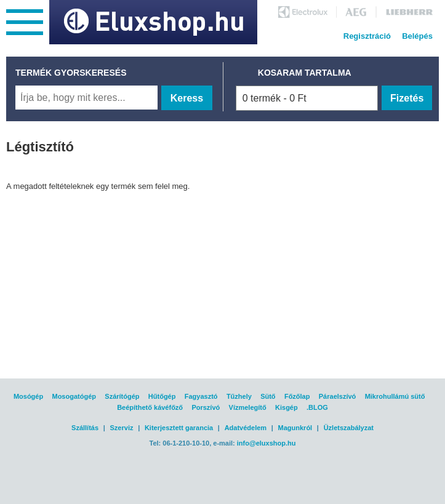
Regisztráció (367, 36)
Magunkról (295, 428)
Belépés (417, 36)
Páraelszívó (338, 396)
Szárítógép (122, 396)
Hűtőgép (162, 396)
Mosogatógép (74, 396)
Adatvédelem (246, 428)
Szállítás (85, 428)
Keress (187, 98)
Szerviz (122, 428)
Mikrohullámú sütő (395, 396)
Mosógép (28, 396)
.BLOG (317, 407)
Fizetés (407, 98)
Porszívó (206, 407)
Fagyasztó (201, 396)
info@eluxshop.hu (267, 443)
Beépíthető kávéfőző (150, 407)
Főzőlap (297, 396)
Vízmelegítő (248, 407)
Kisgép (287, 407)
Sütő (268, 396)
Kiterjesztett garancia (179, 428)
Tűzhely (239, 396)
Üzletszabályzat (349, 428)
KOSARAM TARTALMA (305, 73)
